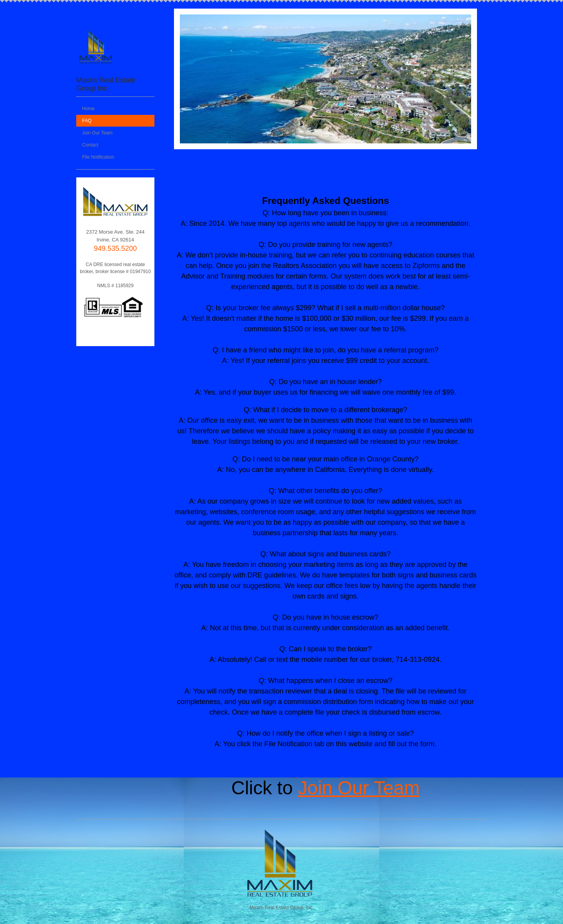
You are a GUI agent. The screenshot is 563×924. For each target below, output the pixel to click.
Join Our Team (359, 788)
